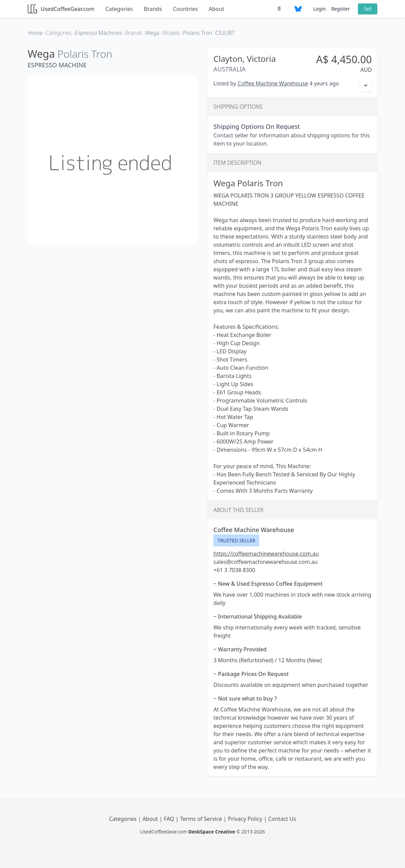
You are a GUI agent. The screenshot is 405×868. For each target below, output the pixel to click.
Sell (368, 9)
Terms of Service (202, 819)
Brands (153, 9)
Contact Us (282, 819)
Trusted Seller (236, 540)
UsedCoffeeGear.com (61, 9)
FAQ (170, 819)
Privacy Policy (246, 819)
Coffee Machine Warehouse (273, 83)
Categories (119, 9)
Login (319, 9)
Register (340, 9)
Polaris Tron (85, 54)
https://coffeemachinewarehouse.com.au (266, 554)
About (216, 9)
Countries (185, 9)
